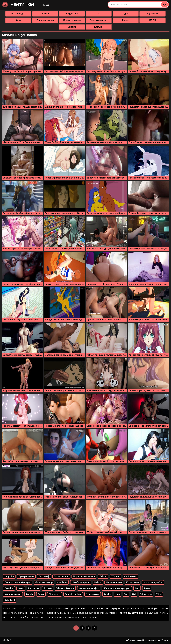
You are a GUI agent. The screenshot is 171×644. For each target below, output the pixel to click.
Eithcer (103, 576)
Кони (21, 588)
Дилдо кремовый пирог (18, 582)
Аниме (45, 14)
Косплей (99, 27)
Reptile (30, 594)
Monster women (13, 594)
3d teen (48, 588)
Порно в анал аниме (84, 576)
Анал (18, 20)
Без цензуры (18, 14)
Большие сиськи (99, 20)
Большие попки (45, 20)
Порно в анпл (61, 576)
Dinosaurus (55, 594)
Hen (118, 594)
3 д (126, 594)
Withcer (115, 576)
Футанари (152, 14)
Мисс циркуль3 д (153, 582)
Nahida (98, 582)
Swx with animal (73, 594)
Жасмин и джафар (89, 588)
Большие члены (72, 20)
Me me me (34, 588)
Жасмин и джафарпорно (117, 588)
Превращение (26, 576)
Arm (137, 588)
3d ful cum (146, 594)
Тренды (45, 5)
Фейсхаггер (131, 576)
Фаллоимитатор (44, 582)
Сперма (72, 27)
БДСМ (153, 20)
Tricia (159, 594)
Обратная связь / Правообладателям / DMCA (147, 640)
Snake (41, 594)
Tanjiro (107, 594)
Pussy (147, 588)
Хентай (7, 640)
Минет (126, 20)
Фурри (126, 14)
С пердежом (93, 594)
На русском (72, 14)
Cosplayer (62, 582)
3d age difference (65, 588)
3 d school (10, 600)
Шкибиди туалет (81, 582)
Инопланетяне (114, 582)
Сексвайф (44, 576)
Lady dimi (9, 576)
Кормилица (133, 582)
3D (99, 14)
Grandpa (9, 588)
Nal (134, 594)
